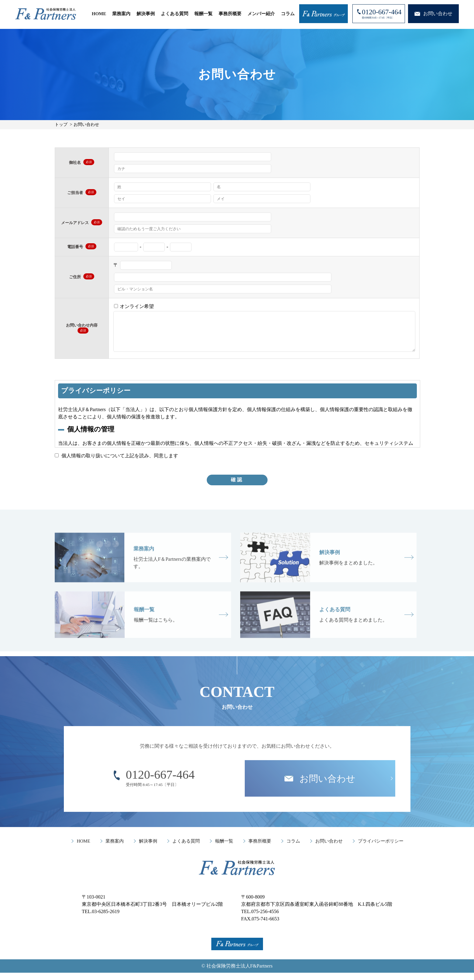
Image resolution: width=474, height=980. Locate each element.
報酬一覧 (203, 14)
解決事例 (146, 14)
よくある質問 (175, 14)
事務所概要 (230, 14)
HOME (99, 14)
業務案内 (121, 14)
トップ (61, 125)
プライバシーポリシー (381, 848)
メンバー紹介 (261, 14)
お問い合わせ (329, 848)
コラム (288, 14)
